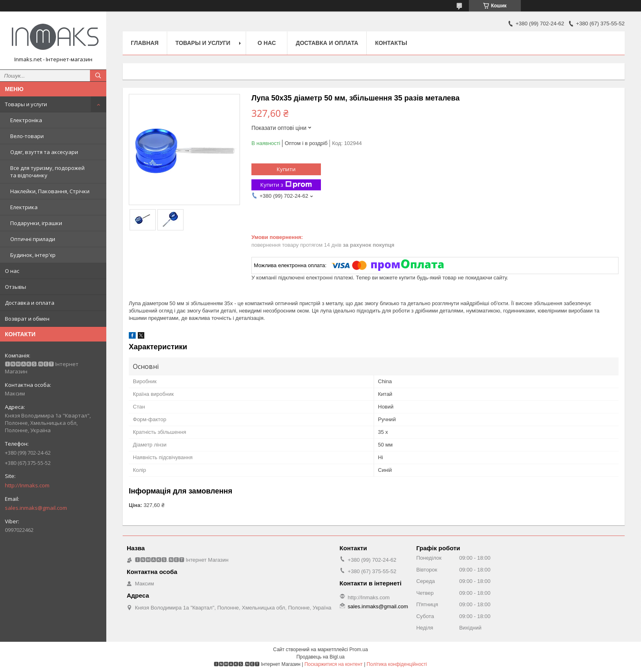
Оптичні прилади (33, 239)
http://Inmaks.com (27, 485)
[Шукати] (98, 76)
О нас (12, 271)
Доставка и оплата (30, 303)
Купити (286, 169)
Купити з (286, 185)
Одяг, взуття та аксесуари (44, 152)
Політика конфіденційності (397, 664)
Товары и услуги (26, 104)
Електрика (24, 207)
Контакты (391, 43)
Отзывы (16, 287)
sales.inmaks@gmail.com (36, 508)
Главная (145, 43)
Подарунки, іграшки (36, 223)
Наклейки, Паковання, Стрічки (50, 191)
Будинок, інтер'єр (33, 255)
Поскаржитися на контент (334, 664)
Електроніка (26, 120)
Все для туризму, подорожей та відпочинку (47, 172)
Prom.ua (359, 650)
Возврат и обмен (27, 319)
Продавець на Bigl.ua (320, 657)
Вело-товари (27, 136)
